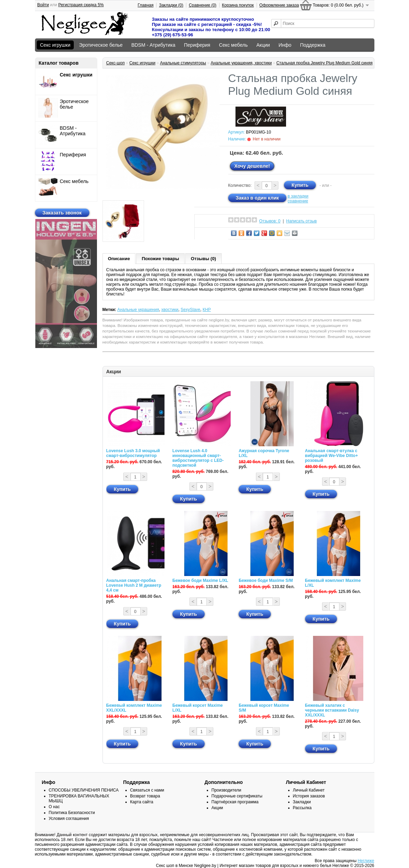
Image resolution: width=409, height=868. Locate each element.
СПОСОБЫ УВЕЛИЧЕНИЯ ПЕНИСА (84, 790)
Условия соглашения (69, 819)
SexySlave (191, 310)
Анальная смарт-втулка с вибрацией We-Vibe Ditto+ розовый (332, 456)
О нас (54, 807)
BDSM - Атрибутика (153, 45)
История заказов (309, 796)
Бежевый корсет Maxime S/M (264, 708)
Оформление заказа (279, 5)
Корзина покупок (238, 5)
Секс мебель (233, 45)
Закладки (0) (171, 5)
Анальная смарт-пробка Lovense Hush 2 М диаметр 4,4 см (134, 585)
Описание (119, 259)
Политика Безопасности (72, 813)
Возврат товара (145, 796)
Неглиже (366, 861)
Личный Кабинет (309, 790)
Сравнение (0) (203, 5)
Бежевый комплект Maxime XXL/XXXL (134, 708)
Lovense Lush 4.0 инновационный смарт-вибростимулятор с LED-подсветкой (198, 458)
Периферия (197, 45)
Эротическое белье (101, 45)
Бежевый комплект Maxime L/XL (333, 583)
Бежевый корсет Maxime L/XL (198, 708)
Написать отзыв (301, 221)
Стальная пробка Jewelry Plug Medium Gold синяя (324, 63)
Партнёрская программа (235, 802)
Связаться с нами (147, 790)
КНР (207, 310)
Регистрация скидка (81, 5)
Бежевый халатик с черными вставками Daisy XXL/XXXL (332, 710)
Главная (146, 5)
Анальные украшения (138, 310)
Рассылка (302, 808)
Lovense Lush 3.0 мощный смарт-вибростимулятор (133, 453)
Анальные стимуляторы (183, 63)
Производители (226, 790)
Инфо (285, 45)
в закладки (298, 196)
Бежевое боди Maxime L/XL (200, 581)
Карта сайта (142, 802)
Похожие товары (160, 259)
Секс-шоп (116, 63)
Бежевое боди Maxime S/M (266, 581)
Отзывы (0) (203, 259)
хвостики (170, 310)
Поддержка (313, 45)
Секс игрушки (55, 45)
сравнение (298, 201)
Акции (263, 45)
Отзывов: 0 (270, 221)
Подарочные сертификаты (237, 796)
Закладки (302, 802)
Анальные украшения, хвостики (241, 63)
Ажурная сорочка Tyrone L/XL (264, 453)
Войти (43, 5)
